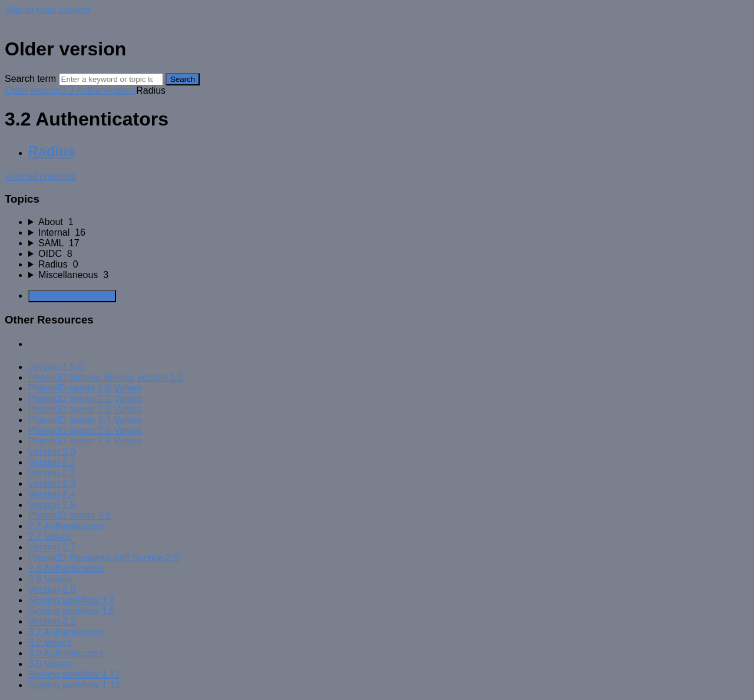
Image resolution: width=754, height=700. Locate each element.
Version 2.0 (52, 452)
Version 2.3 (52, 483)
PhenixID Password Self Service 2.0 (104, 558)
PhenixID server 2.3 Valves (85, 409)
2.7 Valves (50, 536)
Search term (30, 79)
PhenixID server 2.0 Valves (85, 388)
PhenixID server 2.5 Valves (85, 430)
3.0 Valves (50, 664)
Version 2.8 (52, 590)
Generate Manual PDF (72, 296)
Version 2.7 (52, 547)
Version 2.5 (52, 505)
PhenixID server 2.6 (70, 515)
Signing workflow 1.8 (72, 611)
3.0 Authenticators (66, 653)
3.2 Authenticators (98, 90)
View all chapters (40, 176)
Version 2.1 (52, 462)
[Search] (111, 79)
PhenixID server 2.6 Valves (85, 441)
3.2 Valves (50, 643)
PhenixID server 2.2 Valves (85, 399)
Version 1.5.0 (56, 367)
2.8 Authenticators (66, 568)
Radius (52, 151)
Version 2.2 (52, 473)
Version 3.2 (52, 621)
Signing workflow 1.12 (74, 674)
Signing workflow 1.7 (72, 600)
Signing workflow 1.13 (74, 685)
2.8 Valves (50, 579)
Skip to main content (47, 10)
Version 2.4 (52, 494)
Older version (33, 90)
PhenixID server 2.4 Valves (85, 420)
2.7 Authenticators (66, 526)
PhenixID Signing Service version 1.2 (106, 377)
